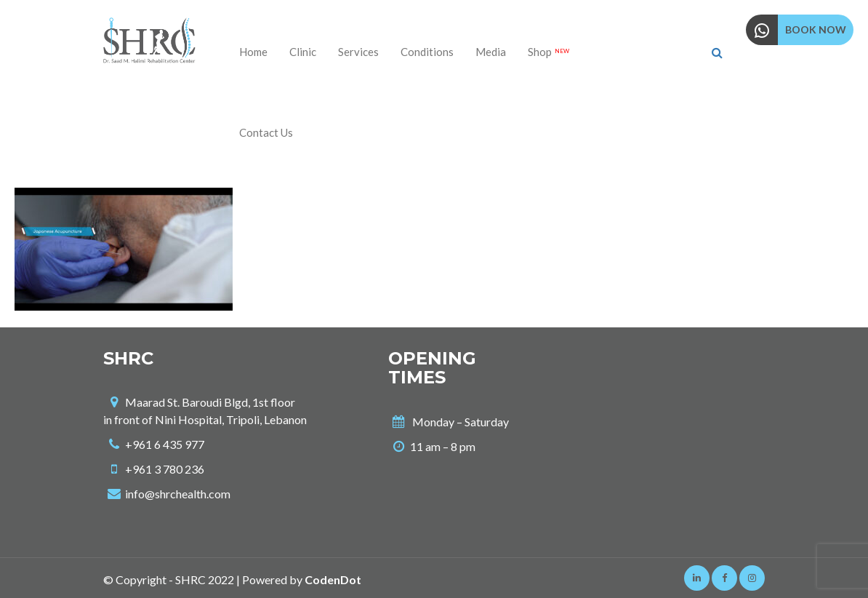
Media (491, 52)
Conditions (427, 52)
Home (253, 52)
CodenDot (333, 579)
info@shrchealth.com (178, 494)
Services (358, 52)
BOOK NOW (816, 29)
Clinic (303, 52)
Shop (548, 52)
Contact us (266, 132)
